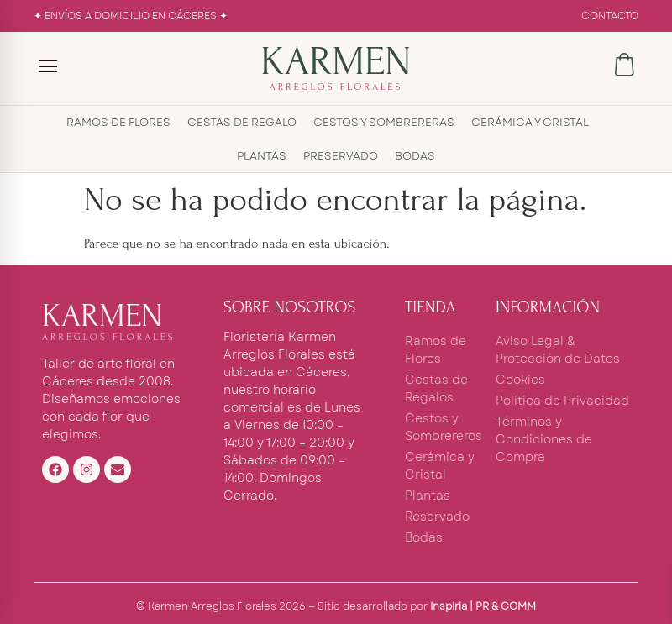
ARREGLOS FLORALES (336, 87)
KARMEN (336, 61)
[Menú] (49, 66)
